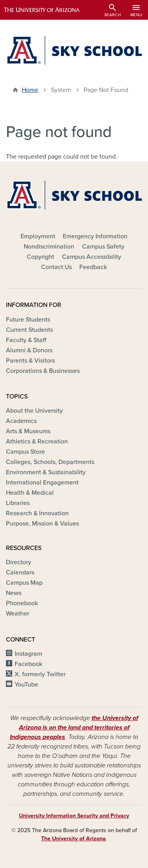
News (14, 593)
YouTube (26, 685)
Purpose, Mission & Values (42, 524)
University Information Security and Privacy (74, 816)
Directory (19, 562)
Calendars (20, 572)
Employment (38, 236)
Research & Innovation (37, 513)
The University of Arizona (73, 839)
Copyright (40, 257)
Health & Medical (30, 493)
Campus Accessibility (92, 257)
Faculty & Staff (26, 340)
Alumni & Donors (29, 350)
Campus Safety (103, 247)
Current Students (29, 330)
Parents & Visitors (30, 361)
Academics (21, 421)
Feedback (93, 267)
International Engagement (42, 483)
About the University (34, 411)
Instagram (28, 654)
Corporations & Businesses (43, 371)
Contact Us (56, 267)
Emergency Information (95, 236)
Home (30, 90)
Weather (18, 614)
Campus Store (25, 452)
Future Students (28, 320)
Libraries (18, 503)
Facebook (28, 664)
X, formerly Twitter (40, 674)
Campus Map (24, 583)
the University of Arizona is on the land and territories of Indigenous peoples (74, 728)
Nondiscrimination (49, 247)
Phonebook (22, 603)
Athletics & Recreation (37, 441)
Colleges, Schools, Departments (50, 462)
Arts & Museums (28, 431)
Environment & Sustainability (46, 472)
